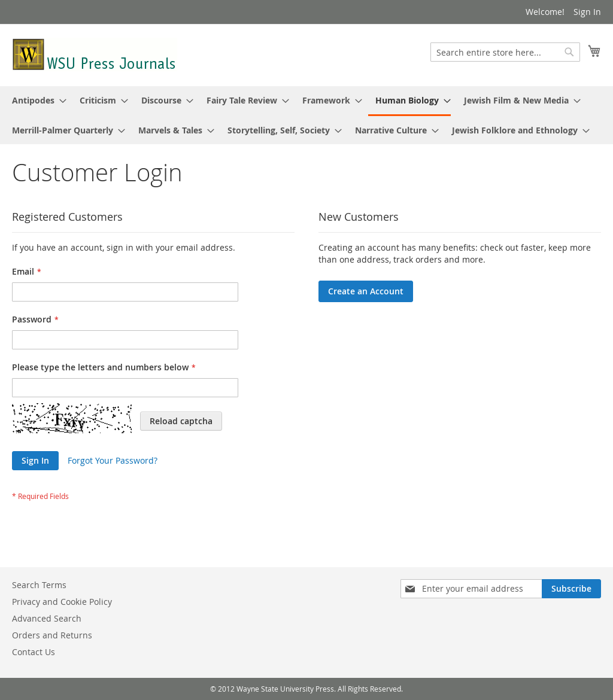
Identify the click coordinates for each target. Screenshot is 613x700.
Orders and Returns (52, 635)
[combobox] (505, 52)
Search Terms (39, 585)
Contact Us (34, 652)
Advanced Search (47, 618)
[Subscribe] (571, 589)
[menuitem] (36, 100)
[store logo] (95, 54)
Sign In (587, 12)
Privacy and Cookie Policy (62, 602)
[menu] (306, 115)
